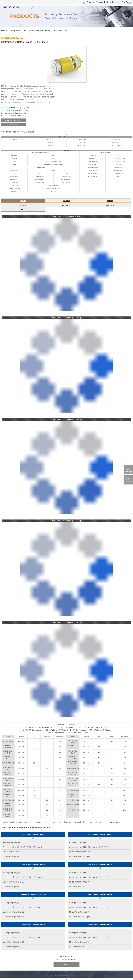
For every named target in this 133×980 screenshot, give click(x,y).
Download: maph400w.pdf (13, 917)
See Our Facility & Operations (13, 116)
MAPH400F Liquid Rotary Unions (100, 864)
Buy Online (125, 2)
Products (4, 31)
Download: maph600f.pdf (79, 947)
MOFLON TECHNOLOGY (64, 976)
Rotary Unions (15, 31)
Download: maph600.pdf (13, 947)
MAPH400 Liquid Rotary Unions (33, 864)
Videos (111, 2)
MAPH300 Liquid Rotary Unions (33, 834)
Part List (23, 201)
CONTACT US (66, 964)
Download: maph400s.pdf (80, 917)
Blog (87, 2)
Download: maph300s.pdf (80, 856)
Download (99, 2)
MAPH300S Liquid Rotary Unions (100, 834)
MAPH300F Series (60, 31)
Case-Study (110, 205)
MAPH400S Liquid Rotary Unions (100, 894)
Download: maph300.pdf (13, 856)
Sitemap (84, 976)
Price (23, 210)
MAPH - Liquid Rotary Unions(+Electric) (37, 31)
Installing (110, 201)
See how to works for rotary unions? (16, 110)
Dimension (66, 201)
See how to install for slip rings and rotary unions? (21, 108)
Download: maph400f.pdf (79, 887)
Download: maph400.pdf (13, 887)
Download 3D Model (12, 125)
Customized (66, 205)
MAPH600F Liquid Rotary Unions (100, 925)
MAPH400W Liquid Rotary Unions (33, 894)
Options (23, 205)
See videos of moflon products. (14, 113)
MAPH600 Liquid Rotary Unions (33, 925)
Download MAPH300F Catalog (12, 120)
